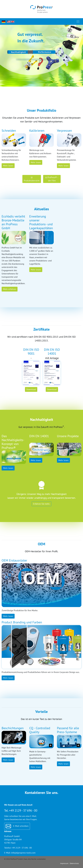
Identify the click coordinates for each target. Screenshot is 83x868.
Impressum (64, 863)
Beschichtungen (13, 728)
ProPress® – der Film (52, 179)
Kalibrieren (37, 130)
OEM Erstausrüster (14, 560)
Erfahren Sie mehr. (41, 504)
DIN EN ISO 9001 (31, 351)
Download (31, 389)
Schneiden (9, 130)
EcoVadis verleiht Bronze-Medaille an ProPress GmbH (13, 222)
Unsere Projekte (68, 436)
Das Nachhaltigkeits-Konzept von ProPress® (13, 442)
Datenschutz (74, 863)
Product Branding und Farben (22, 622)
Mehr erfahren (10, 289)
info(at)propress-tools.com (23, 853)
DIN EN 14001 (39, 436)
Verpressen (64, 130)
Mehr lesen (8, 166)
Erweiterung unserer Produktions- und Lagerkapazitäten (41, 222)
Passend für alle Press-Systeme (68, 730)
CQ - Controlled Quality (40, 730)
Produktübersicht (32, 179)
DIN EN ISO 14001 (52, 351)
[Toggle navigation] (78, 22)
